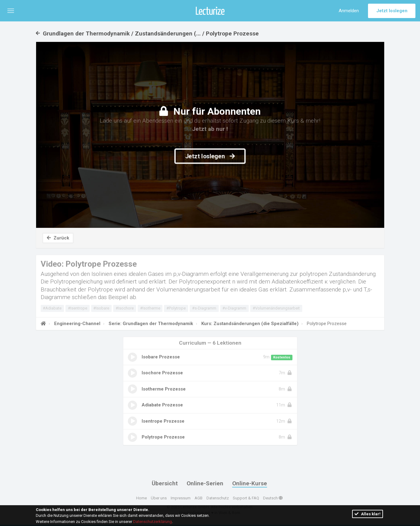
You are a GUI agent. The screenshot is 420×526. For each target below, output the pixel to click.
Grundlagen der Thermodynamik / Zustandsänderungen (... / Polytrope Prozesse (147, 33)
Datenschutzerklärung (152, 522)
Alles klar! (368, 514)
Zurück (58, 238)
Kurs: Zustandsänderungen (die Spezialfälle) (249, 324)
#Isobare (101, 308)
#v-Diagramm (234, 308)
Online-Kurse (250, 483)
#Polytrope (176, 308)
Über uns (159, 498)
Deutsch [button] (273, 498)
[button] (11, 11)
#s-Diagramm (204, 308)
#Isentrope (78, 308)
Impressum (181, 498)
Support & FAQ (246, 498)
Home (141, 498)
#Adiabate (52, 308)
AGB (199, 498)
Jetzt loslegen (392, 11)
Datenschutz (218, 498)
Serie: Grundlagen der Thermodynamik (150, 324)
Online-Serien (205, 483)
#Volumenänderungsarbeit (276, 308)
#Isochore (125, 308)
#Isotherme (150, 308)
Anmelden (349, 11)
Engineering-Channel (77, 324)
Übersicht (165, 483)
